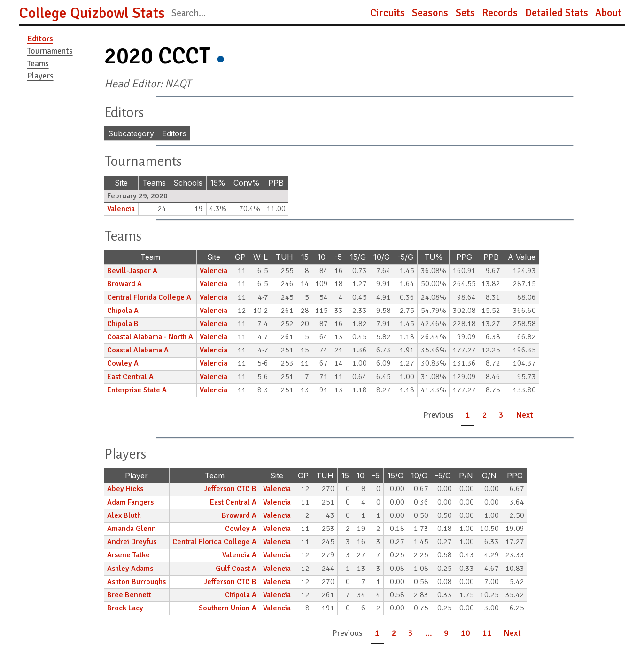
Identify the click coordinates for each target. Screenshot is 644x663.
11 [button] (487, 633)
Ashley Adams (130, 569)
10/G (382, 257)
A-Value (522, 257)
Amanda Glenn (132, 529)
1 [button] (468, 415)
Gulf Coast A (236, 569)
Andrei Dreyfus (132, 542)
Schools (188, 183)
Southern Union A (228, 608)
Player (136, 476)
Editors (40, 39)
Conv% (247, 183)
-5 (338, 257)
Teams (38, 63)
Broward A (124, 284)
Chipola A (123, 311)
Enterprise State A (137, 390)
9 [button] (446, 633)
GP (240, 257)
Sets (465, 13)
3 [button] (501, 415)
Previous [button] (438, 415)
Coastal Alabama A (138, 350)
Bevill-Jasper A (132, 271)
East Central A (130, 377)
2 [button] (485, 415)
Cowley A (123, 363)
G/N (489, 476)
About (608, 13)
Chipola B (123, 324)
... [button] (429, 633)
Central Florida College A (149, 297)
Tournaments (50, 51)
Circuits (388, 13)
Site (121, 183)
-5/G (405, 257)
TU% (434, 257)
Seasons (430, 13)
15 (305, 257)
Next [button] (524, 415)
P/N (466, 476)
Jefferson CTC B (230, 489)
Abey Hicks (125, 489)
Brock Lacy (125, 608)
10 (322, 257)
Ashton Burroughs (136, 582)
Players (40, 76)
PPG (464, 257)
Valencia (121, 209)
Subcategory (131, 133)
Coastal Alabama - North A (150, 337)
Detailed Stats (557, 13)
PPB (276, 183)
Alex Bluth (124, 515)
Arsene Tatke (128, 555)
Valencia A (239, 555)
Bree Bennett (129, 595)
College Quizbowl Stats (92, 13)
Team (150, 257)
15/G (358, 257)
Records (500, 13)
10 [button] (466, 633)
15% (218, 183)
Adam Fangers (130, 502)
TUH (284, 257)
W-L (260, 257)
